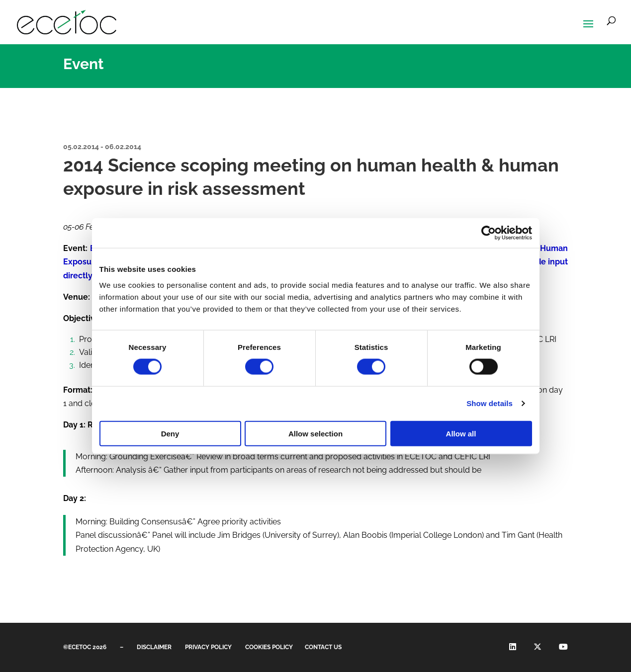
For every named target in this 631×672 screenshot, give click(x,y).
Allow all (461, 433)
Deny (170, 433)
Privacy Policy (208, 647)
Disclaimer (154, 647)
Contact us (323, 647)
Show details (490, 403)
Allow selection (315, 433)
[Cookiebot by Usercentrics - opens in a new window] (489, 233)
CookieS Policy (269, 647)
